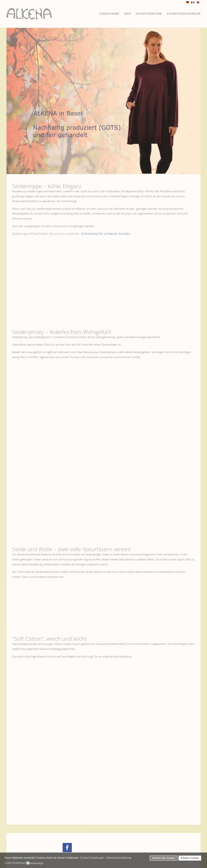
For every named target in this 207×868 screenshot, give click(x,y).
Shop (128, 14)
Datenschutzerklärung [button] (119, 858)
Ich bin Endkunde (149, 14)
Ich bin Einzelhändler (184, 14)
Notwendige (36, 863)
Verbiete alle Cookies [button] (164, 858)
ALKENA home (109, 14)
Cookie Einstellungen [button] (92, 858)
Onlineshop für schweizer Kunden (105, 234)
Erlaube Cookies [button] (190, 858)
